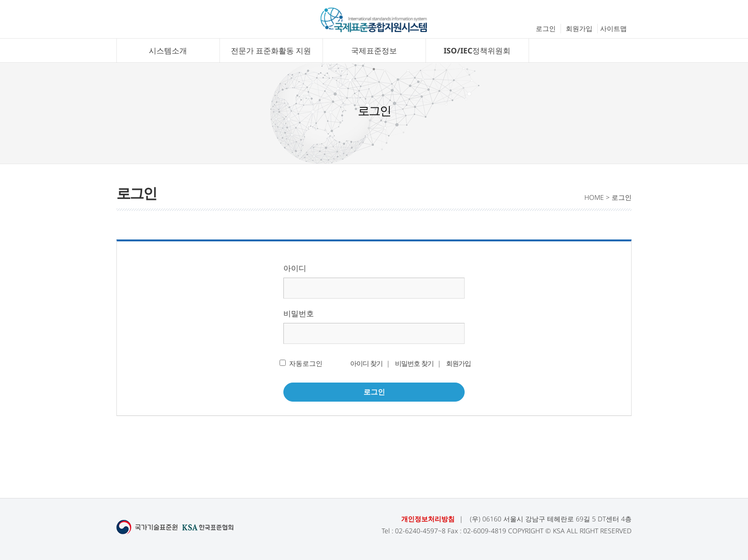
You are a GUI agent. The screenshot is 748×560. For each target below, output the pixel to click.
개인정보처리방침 (428, 519)
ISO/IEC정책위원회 (477, 51)
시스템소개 (168, 51)
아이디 (295, 268)
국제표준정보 (374, 51)
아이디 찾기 (366, 363)
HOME (594, 197)
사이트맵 (613, 28)
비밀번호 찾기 (414, 363)
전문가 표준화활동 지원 (271, 51)
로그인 (546, 28)
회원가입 (579, 28)
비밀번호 (299, 313)
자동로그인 (306, 363)
